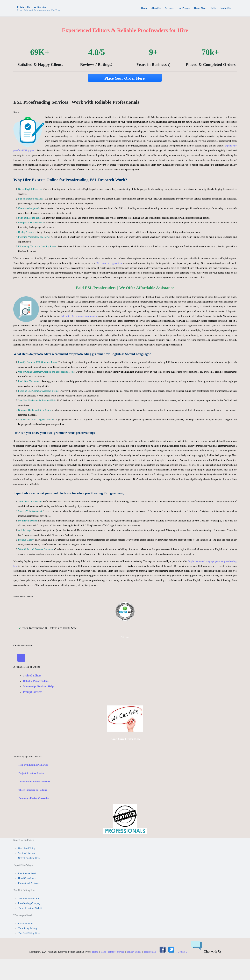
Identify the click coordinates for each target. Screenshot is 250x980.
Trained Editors (32, 676)
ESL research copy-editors (109, 263)
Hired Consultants (27, 878)
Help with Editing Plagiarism (33, 765)
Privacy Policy (134, 952)
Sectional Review (26, 853)
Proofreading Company (29, 903)
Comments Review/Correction (34, 798)
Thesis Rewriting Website (30, 908)
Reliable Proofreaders (36, 681)
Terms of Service (116, 952)
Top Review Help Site (29, 899)
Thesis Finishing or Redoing (33, 790)
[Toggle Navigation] (21, 658)
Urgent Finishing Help (29, 858)
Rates (103, 952)
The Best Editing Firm (29, 933)
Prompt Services (32, 692)
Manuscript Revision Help (38, 687)
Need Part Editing (27, 848)
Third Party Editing (27, 928)
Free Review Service (28, 874)
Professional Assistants (29, 883)
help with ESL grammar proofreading (79, 316)
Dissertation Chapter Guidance (34, 782)
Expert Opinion (26, 924)
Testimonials (150, 952)
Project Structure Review (31, 773)
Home (95, 952)
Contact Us (183, 952)
